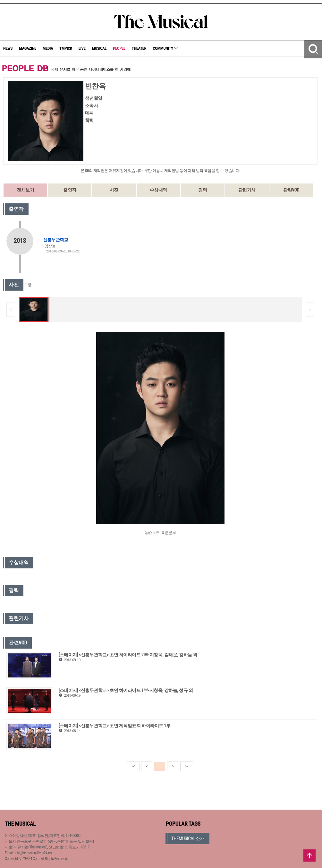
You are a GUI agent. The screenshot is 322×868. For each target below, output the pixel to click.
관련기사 (247, 190)
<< (133, 766)
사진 (114, 190)
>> (187, 766)
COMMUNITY (165, 48)
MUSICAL (99, 48)
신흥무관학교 (55, 240)
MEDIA (48, 48)
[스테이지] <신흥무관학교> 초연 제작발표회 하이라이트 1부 (115, 726)
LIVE (82, 48)
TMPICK (66, 48)
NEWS (8, 48)
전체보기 (25, 190)
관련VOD (291, 190)
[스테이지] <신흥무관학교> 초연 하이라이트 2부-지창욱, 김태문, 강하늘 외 (128, 655)
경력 (203, 190)
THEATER (139, 48)
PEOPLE (119, 48)
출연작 (70, 190)
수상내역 (158, 190)
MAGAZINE (28, 48)
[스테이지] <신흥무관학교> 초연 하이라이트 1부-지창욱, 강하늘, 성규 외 (126, 690)
